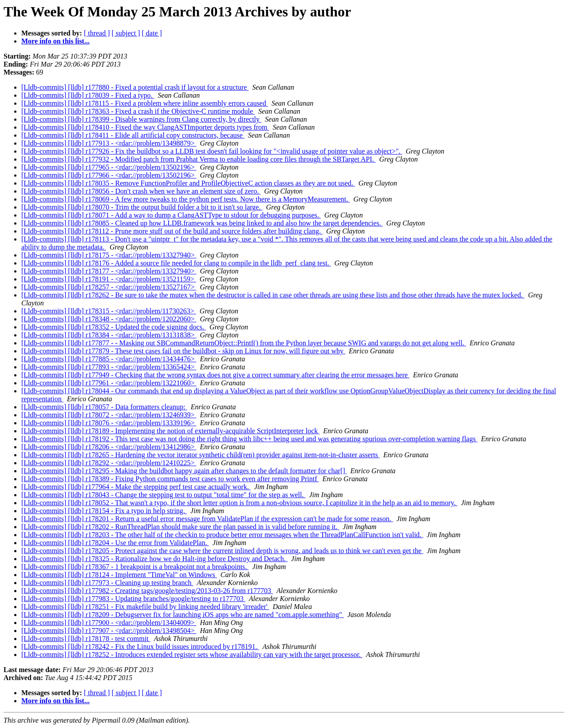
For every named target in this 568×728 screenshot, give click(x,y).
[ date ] (152, 33)
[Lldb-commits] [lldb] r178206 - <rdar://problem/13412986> (109, 447)
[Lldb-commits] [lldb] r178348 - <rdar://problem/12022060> (109, 319)
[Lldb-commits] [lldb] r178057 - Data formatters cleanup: (104, 407)
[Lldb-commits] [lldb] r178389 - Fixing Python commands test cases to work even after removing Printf (170, 479)
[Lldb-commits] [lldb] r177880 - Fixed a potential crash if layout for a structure (135, 87)
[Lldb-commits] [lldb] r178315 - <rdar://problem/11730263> (109, 311)
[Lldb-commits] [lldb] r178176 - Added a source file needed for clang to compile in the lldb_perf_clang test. (176, 263)
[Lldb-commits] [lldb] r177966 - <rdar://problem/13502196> (109, 175)
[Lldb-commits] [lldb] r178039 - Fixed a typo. (88, 95)
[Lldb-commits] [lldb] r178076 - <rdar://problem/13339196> (109, 423)
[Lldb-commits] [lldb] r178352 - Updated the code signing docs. (114, 327)
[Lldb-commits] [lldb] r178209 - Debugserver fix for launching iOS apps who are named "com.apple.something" (183, 615)
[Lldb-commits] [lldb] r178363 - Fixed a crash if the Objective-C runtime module (138, 111)
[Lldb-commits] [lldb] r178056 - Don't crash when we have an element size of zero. (141, 191)
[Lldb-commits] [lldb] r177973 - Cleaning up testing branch (107, 583)
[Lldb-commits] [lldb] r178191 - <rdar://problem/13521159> (109, 279)
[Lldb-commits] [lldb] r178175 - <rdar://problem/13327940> (109, 255)
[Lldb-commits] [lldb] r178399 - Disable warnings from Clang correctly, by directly (141, 119)
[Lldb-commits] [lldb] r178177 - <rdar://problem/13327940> (109, 271)
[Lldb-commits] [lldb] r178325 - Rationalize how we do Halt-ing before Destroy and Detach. (154, 559)
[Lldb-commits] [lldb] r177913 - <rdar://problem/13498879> (109, 143)
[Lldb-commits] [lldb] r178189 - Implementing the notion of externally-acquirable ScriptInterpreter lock (170, 431)
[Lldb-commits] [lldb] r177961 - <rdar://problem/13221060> (109, 383)
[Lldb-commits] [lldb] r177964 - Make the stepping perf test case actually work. (136, 487)
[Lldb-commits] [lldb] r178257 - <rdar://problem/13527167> (109, 287)
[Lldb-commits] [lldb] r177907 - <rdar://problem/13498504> (109, 631)
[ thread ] (97, 33)
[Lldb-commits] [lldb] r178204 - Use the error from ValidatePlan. (115, 543)
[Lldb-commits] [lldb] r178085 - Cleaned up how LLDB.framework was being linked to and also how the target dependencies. (202, 223)
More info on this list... (55, 41)
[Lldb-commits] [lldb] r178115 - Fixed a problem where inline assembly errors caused (145, 103)
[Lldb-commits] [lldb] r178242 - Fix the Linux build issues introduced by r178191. (140, 647)
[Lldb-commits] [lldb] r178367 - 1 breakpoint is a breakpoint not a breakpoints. (135, 567)
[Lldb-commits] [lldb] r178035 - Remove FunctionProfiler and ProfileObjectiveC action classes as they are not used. (188, 183)
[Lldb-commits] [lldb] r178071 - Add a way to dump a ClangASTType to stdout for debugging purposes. (171, 215)
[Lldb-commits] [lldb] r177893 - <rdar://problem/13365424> (109, 367)
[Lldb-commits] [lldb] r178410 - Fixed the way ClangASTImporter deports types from (145, 127)
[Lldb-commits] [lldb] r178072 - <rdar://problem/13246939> (109, 415)
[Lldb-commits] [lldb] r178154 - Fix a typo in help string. (104, 511)
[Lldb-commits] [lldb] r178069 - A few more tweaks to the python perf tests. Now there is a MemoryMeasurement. (185, 199)
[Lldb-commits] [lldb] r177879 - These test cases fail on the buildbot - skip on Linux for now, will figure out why (183, 351)
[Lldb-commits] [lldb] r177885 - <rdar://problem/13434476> (109, 359)
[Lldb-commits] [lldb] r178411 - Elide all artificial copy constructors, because (133, 135)
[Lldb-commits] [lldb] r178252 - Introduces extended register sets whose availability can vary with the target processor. (192, 655)
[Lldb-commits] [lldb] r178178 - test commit (86, 639)
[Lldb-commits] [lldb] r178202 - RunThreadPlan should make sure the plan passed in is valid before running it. (180, 527)
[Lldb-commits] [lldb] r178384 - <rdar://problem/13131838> (109, 335)
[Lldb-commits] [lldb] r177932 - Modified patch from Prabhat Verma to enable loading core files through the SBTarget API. (199, 159)
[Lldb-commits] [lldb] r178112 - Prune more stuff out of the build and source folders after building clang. (172, 231)
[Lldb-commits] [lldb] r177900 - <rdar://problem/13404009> (109, 623)
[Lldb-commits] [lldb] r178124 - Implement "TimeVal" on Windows (119, 575)
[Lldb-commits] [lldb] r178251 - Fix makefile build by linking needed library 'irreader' (145, 607)
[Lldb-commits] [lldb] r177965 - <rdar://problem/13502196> (109, 167)
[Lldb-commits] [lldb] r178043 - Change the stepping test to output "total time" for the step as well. (164, 495)
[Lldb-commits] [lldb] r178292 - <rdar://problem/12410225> (109, 463)
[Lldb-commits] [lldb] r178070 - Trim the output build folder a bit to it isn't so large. (142, 207)
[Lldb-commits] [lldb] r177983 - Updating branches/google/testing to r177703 (133, 599)
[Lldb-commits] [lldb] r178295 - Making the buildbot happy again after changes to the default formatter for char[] (184, 471)
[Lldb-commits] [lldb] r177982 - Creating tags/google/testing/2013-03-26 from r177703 (147, 591)
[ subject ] (126, 33)
